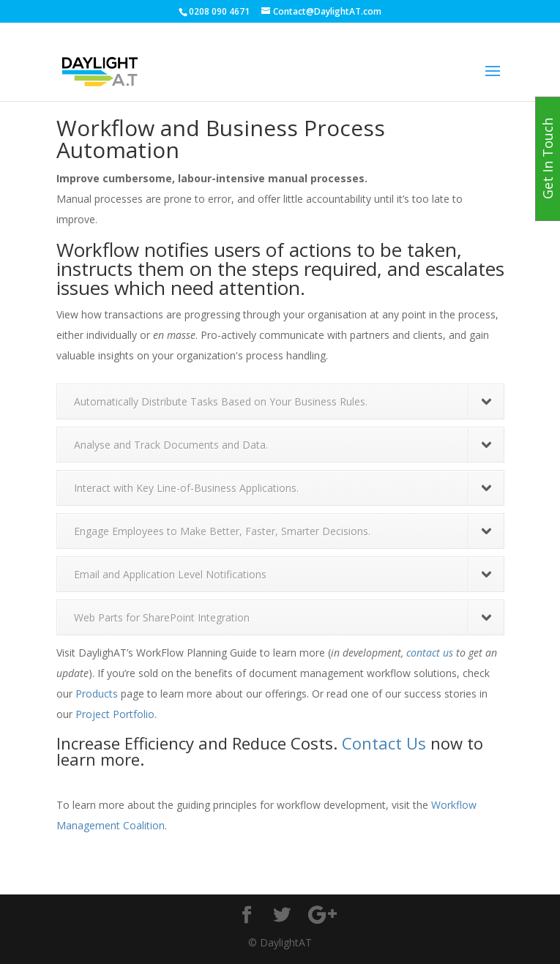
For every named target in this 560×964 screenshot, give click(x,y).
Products (97, 694)
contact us (430, 653)
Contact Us (384, 743)
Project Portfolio (115, 714)
